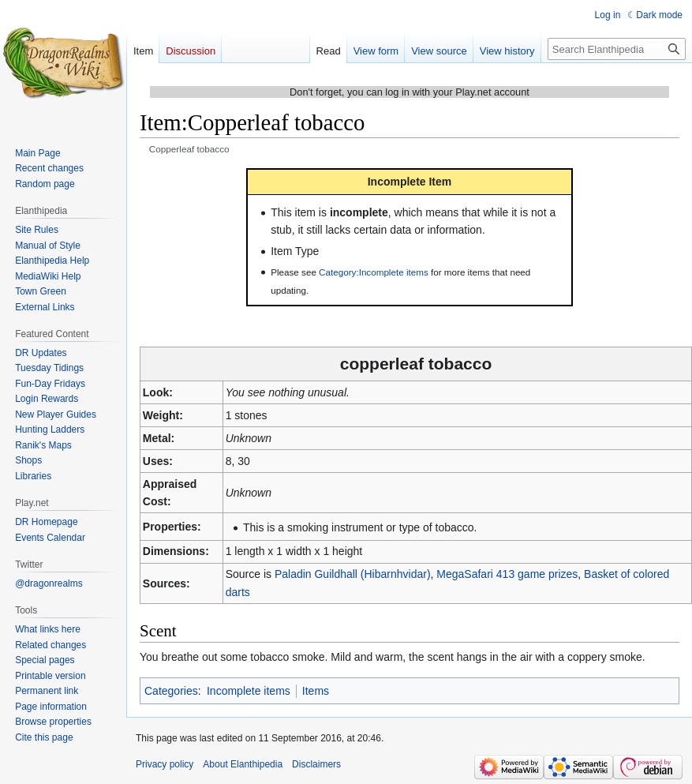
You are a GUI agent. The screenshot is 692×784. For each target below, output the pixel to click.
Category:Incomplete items (374, 272)
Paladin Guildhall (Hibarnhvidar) (353, 574)
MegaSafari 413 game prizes (507, 574)
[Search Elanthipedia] (617, 49)
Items (316, 691)
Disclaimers (316, 764)
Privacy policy (165, 764)
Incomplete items (249, 691)
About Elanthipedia (243, 764)
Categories (171, 691)
